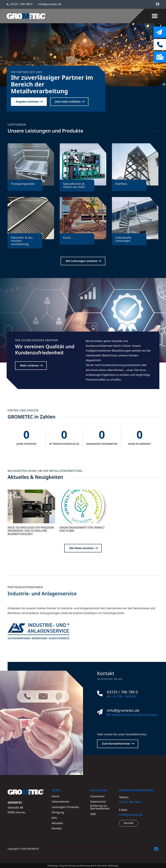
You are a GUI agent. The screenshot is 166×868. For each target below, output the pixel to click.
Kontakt (129, 823)
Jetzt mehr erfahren (68, 102)
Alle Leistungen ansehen (82, 261)
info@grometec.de (50, 4)
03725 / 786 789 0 (21, 4)
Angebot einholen (27, 102)
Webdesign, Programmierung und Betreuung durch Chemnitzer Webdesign (83, 866)
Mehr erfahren (30, 365)
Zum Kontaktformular (116, 744)
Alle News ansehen (82, 548)
